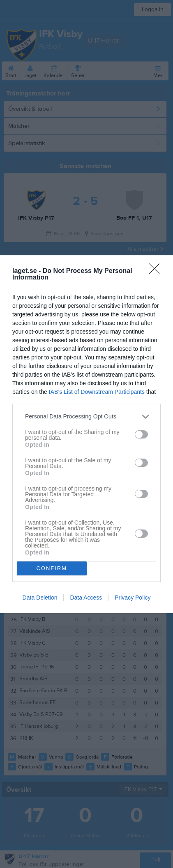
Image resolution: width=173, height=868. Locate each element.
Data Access (86, 598)
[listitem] (86, 417)
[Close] (157, 271)
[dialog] (86, 434)
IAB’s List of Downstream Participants (97, 392)
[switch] (141, 434)
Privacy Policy (133, 598)
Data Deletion (40, 598)
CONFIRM (52, 568)
